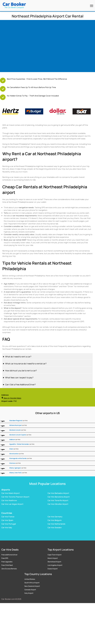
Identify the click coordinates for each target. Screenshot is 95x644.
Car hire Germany (55, 517)
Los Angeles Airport (55, 565)
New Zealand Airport (32, 586)
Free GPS (5, 558)
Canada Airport (30, 590)
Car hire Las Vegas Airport (12, 504)
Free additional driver (9, 555)
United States (30, 579)
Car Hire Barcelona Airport (59, 497)
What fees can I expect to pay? (19, 378)
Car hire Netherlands (56, 524)
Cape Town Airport (55, 555)
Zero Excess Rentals (9, 569)
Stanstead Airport (54, 562)
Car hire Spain (7, 520)
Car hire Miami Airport (11, 493)
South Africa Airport (32, 583)
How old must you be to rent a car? (21, 371)
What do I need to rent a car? (18, 357)
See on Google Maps (11, 398)
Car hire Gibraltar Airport (58, 504)
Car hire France (8, 517)
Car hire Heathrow (9, 500)
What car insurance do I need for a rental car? (26, 364)
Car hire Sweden (55, 527)
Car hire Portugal (9, 524)
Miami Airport (53, 558)
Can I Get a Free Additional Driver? (20, 385)
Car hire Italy (7, 527)
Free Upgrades (7, 562)
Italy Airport (29, 593)
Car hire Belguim (55, 520)
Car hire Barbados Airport (58, 493)
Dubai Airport (53, 569)
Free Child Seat (7, 565)
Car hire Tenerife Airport (58, 500)
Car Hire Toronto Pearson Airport (15, 497)
